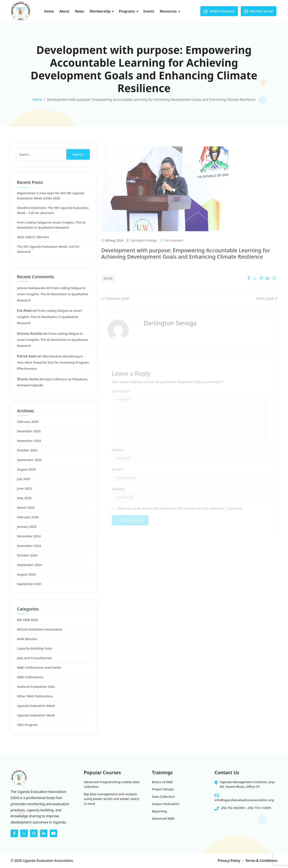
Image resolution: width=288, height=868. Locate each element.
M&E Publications (30, 686)
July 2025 (24, 487)
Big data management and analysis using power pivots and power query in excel (112, 799)
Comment (121, 396)
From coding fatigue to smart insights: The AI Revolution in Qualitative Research (53, 303)
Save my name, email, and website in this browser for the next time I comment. (180, 513)
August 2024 (26, 583)
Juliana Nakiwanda (31, 296)
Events (149, 11)
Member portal (259, 11)
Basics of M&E (162, 782)
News (80, 11)
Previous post (115, 306)
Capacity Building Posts (35, 657)
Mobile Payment (219, 11)
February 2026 (28, 430)
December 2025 (29, 440)
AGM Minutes (27, 647)
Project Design (163, 789)
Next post (267, 306)
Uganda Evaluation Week (36, 714)
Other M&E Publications (35, 705)
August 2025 (26, 478)
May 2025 (24, 506)
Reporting (159, 811)
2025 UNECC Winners (33, 245)
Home (49, 11)
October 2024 (27, 564)
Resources (168, 11)
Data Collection (163, 796)
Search (78, 163)
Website (118, 494)
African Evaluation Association (40, 638)
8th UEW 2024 (27, 628)
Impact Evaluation (166, 804)
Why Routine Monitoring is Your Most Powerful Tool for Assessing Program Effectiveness (53, 371)
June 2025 (24, 497)
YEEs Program (27, 733)
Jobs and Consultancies (34, 666)
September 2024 (29, 573)
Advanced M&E (163, 818)
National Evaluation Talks (36, 695)
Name (118, 455)
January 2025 (27, 535)
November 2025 (29, 449)
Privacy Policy (229, 861)
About (64, 11)
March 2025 (26, 516)
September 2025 (29, 468)
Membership (100, 11)
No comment (174, 250)
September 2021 (29, 592)
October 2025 (27, 459)
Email (118, 474)
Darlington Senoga (144, 250)
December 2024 (29, 545)
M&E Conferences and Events (39, 676)
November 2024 (29, 554)
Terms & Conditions (261, 861)
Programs (127, 11)
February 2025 (28, 526)
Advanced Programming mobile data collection (112, 784)
